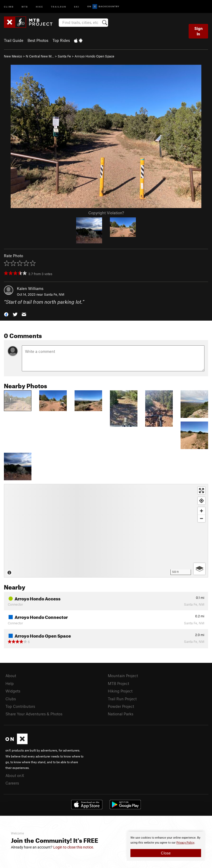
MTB (25, 6)
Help (10, 683)
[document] (166, 846)
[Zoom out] (201, 518)
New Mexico (13, 56)
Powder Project (121, 706)
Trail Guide (14, 40)
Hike (39, 6)
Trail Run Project (122, 699)
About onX (15, 775)
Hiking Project (120, 691)
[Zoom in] (201, 511)
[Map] (106, 531)
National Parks (121, 714)
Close (166, 853)
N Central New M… (40, 56)
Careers (12, 783)
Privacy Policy (185, 843)
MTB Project (118, 683)
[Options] (199, 569)
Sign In (198, 31)
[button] (6, 314)
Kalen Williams (30, 288)
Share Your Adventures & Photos (34, 714)
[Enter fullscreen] (201, 491)
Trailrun (59, 6)
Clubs (11, 699)
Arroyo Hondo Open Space (94, 56)
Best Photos (38, 40)
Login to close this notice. (74, 847)
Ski (77, 6)
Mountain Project (123, 676)
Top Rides (61, 40)
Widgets (13, 691)
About (11, 676)
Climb (9, 6)
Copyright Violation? (106, 213)
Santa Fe (64, 56)
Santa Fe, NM (54, 294)
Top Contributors (20, 706)
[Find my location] (201, 501)
